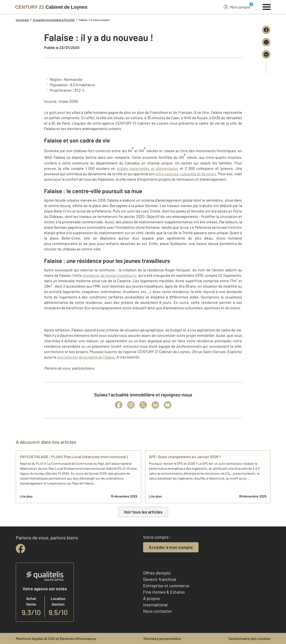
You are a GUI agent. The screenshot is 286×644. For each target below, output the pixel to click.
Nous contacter (158, 611)
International (155, 605)
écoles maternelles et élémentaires (148, 168)
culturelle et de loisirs (198, 174)
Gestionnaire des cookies (249, 638)
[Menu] (267, 6)
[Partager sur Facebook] (266, 30)
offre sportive (167, 174)
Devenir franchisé (160, 579)
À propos (151, 598)
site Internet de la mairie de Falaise (86, 357)
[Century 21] (51, 7)
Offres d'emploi (157, 573)
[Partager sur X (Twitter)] (266, 42)
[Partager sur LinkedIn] (266, 54)
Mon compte (237, 7)
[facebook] (21, 549)
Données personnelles (162, 638)
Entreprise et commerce (166, 586)
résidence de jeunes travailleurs (110, 275)
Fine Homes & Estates (164, 592)
